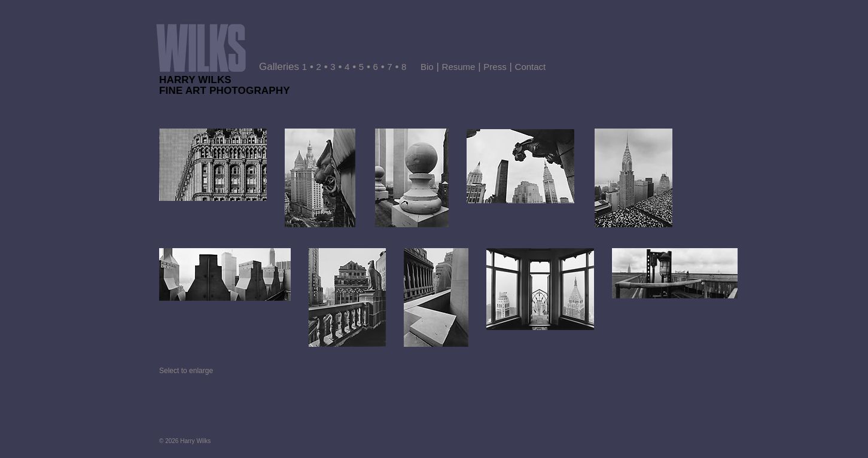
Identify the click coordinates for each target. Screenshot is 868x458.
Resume (459, 67)
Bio (427, 67)
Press (495, 67)
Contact (531, 67)
